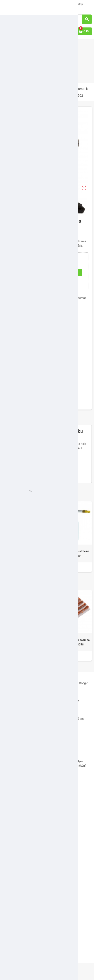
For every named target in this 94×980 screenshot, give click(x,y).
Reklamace (12, 852)
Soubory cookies (16, 859)
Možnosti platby (71, 4)
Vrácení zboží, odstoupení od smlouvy (29, 846)
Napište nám (47, 4)
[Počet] (21, 273)
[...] (69, 770)
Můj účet (11, 881)
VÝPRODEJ (11, 4)
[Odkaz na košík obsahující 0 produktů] (84, 31)
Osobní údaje (13, 887)
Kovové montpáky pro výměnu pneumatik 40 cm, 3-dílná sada (24, 553)
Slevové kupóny (15, 912)
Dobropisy (12, 906)
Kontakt (10, 821)
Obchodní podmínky (18, 840)
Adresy (10, 893)
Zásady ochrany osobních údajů (25, 865)
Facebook (7, 791)
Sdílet (42, 298)
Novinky (10, 940)
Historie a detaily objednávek (23, 900)
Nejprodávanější (15, 947)
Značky (10, 953)
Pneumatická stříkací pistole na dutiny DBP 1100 (70, 553)
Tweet (59, 298)
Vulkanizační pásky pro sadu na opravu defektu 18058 (70, 642)
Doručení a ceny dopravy (19, 9)
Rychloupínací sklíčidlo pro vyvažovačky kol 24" (24, 642)
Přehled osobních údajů (20, 918)
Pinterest (78, 298)
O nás (29, 4)
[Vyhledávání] (73, 19)
